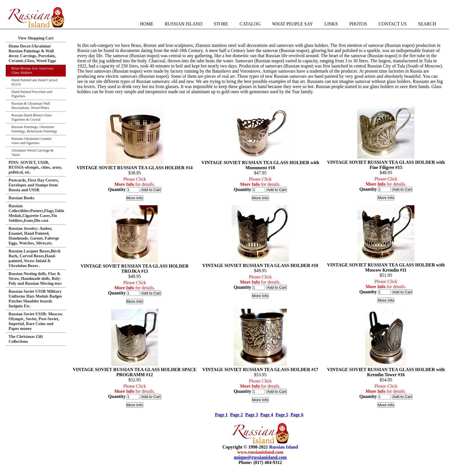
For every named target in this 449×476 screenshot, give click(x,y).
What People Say (292, 24)
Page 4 (267, 415)
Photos (358, 24)
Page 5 (282, 415)
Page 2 (236, 415)
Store (221, 24)
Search (427, 24)
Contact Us (392, 24)
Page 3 (252, 415)
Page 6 (297, 415)
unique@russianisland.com (260, 457)
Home (147, 24)
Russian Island (183, 24)
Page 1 (221, 415)
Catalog (250, 24)
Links (331, 24)
